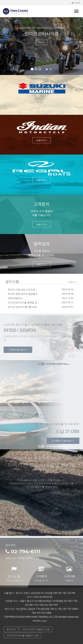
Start (47, 69)
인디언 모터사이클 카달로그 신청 (23, 635)
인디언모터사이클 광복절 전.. (23, 303)
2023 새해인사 (15, 299)
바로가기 (42, 42)
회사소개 (11, 629)
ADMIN (36, 621)
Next (79, 46)
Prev (4, 46)
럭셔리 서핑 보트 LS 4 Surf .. (22, 290)
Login (44, 621)
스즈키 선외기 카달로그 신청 (36, 629)
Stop (51, 69)
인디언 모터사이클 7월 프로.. (23, 307)
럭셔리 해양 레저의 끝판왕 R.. (23, 294)
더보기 (72, 282)
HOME (76, 3)
